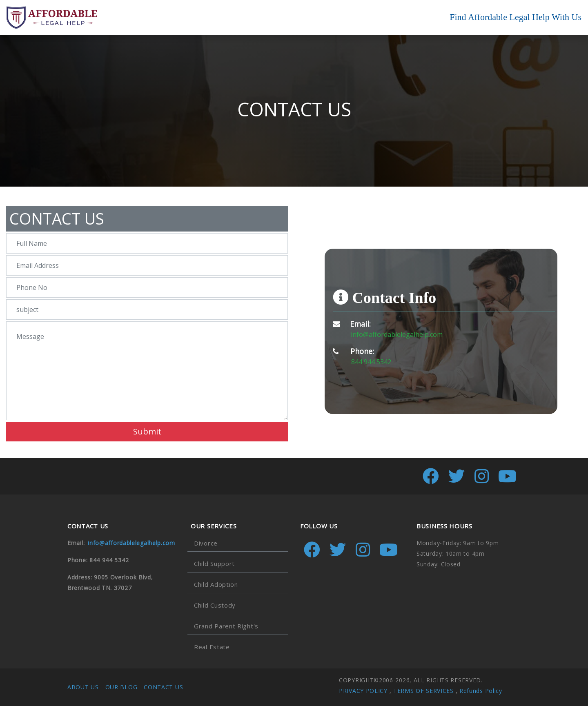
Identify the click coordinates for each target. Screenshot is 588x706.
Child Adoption (216, 584)
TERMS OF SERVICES (423, 691)
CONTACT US (163, 687)
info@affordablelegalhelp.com (397, 334)
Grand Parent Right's (226, 626)
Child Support (214, 563)
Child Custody (215, 605)
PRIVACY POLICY (363, 691)
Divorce (206, 543)
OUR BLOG (121, 687)
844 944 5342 (371, 362)
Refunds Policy (481, 691)
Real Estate (212, 647)
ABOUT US (83, 687)
